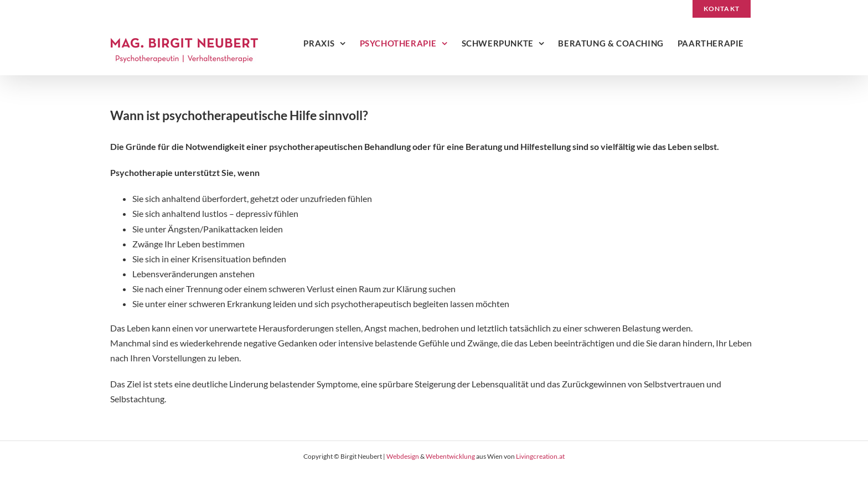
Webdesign (403, 456)
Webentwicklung (450, 456)
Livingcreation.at (540, 456)
